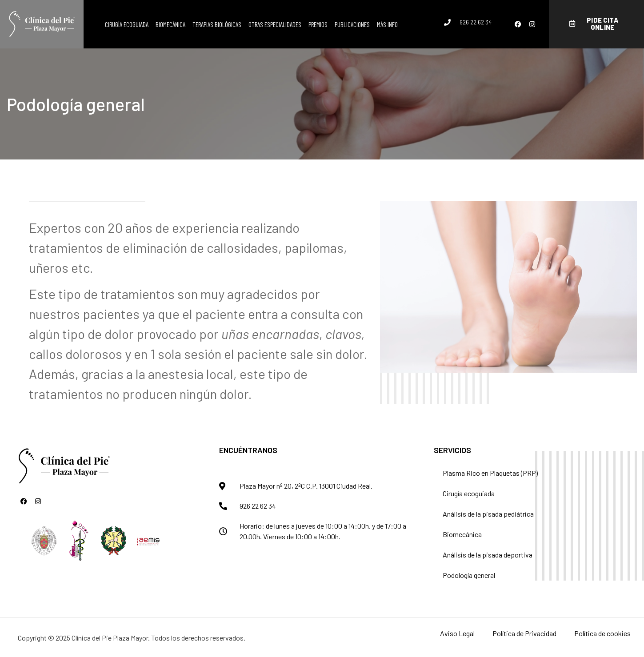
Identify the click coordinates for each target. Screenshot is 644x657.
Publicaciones (352, 24)
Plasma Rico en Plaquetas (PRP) (490, 473)
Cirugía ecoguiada (127, 24)
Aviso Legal (457, 633)
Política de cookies (602, 633)
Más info (387, 24)
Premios (318, 24)
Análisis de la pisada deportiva (488, 555)
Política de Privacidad (524, 633)
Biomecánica (170, 24)
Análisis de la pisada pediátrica (488, 514)
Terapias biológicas (217, 24)
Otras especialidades (275, 24)
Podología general (469, 575)
